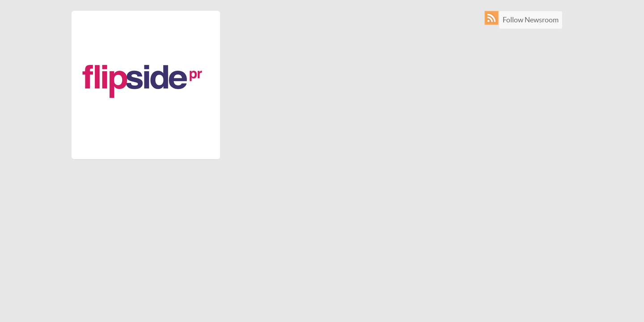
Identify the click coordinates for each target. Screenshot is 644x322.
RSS (494, 18)
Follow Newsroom (531, 20)
